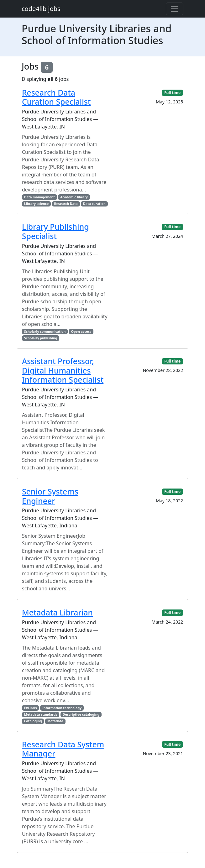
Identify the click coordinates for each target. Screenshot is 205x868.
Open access (81, 332)
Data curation (94, 204)
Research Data (66, 204)
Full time (172, 93)
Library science (36, 204)
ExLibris (31, 708)
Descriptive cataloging (81, 714)
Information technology (62, 708)
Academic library (74, 197)
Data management (39, 197)
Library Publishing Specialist (55, 231)
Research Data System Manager (63, 749)
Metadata (55, 721)
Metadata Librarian (57, 612)
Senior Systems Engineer (50, 496)
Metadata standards (41, 714)
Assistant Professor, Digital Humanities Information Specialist (63, 370)
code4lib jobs (41, 9)
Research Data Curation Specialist (56, 97)
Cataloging (33, 721)
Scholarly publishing (41, 338)
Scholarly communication (45, 332)
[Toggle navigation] (175, 9)
